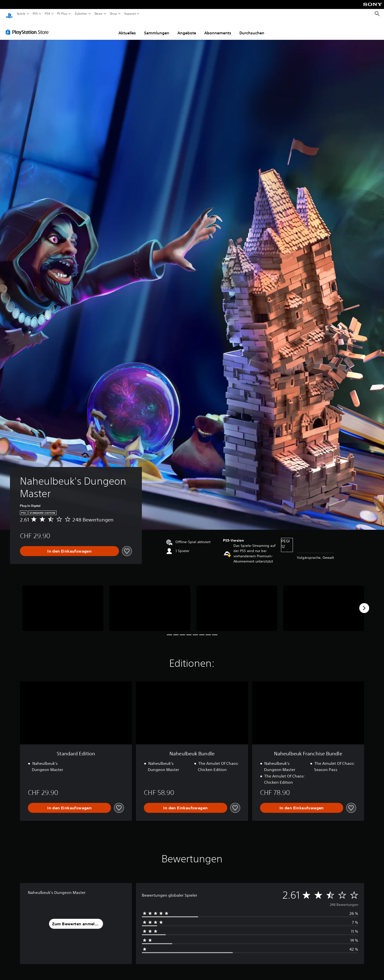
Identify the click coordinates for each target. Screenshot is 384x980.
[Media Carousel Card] (63, 603)
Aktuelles (127, 28)
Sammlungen (157, 28)
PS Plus (62, 14)
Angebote (187, 28)
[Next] (364, 603)
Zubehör (81, 14)
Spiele (21, 14)
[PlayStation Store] (28, 27)
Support (130, 14)
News (99, 14)
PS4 (47, 14)
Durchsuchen (252, 28)
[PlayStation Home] (9, 14)
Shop (113, 14)
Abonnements (218, 28)
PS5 (35, 14)
